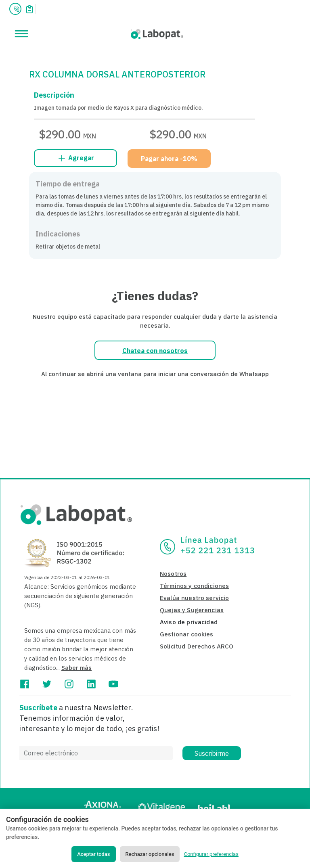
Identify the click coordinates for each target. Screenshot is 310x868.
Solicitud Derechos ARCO (197, 646)
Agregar (75, 158)
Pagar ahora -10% (169, 159)
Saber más (76, 668)
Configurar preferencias (211, 854)
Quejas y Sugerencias (192, 610)
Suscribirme (212, 753)
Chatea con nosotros (155, 351)
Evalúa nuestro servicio (194, 598)
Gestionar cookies (187, 634)
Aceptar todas (93, 854)
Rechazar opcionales (150, 854)
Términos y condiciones (194, 586)
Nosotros (173, 574)
